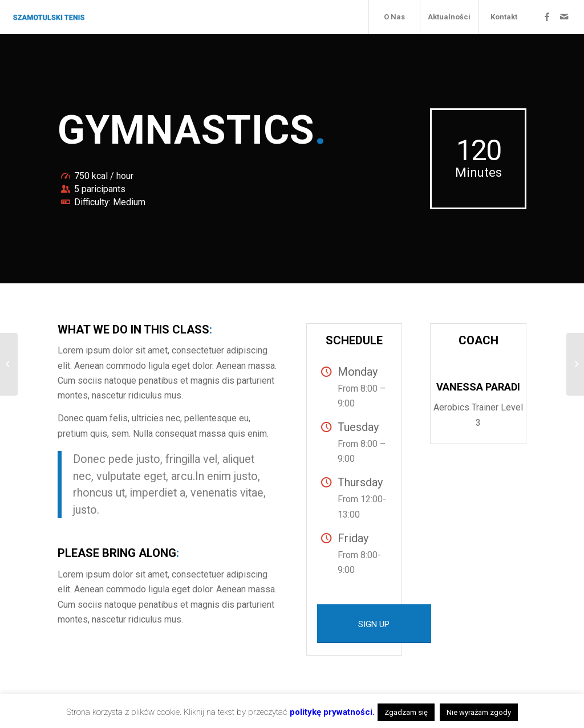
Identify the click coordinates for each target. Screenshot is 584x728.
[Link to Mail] (564, 17)
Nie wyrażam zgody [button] (479, 712)
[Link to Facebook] (547, 17)
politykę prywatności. (332, 712)
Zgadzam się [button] (406, 712)
